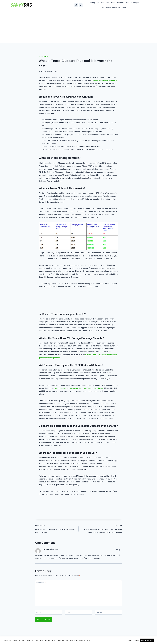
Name (39, 612)
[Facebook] (76, 5)
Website (99, 612)
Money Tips (94, 3)
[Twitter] (81, 5)
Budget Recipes (133, 3)
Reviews (121, 3)
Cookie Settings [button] (133, 640)
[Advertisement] (78, 27)
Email (69, 612)
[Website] (108, 612)
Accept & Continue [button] (147, 640)
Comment (41, 583)
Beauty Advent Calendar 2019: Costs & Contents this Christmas (56, 529)
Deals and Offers (108, 3)
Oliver (43, 71)
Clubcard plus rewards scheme (104, 80)
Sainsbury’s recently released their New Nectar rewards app (79, 388)
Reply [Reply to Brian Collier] (118, 550)
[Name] (49, 612)
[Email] (78, 612)
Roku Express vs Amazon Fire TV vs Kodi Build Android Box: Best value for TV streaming (101, 529)
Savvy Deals (43, 56)
